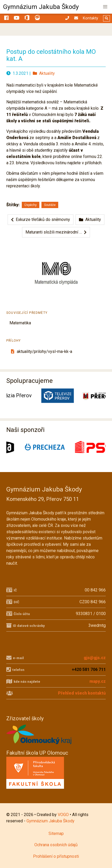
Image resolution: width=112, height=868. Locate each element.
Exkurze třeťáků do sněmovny (41, 219)
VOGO (63, 815)
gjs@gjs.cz (95, 658)
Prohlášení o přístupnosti (56, 856)
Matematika (20, 323)
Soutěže (50, 205)
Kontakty (90, 18)
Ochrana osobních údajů (56, 845)
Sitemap (56, 833)
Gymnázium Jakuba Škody (41, 7)
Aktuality (44, 73)
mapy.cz (98, 681)
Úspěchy (31, 205)
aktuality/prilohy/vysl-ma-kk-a (41, 351)
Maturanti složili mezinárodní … (56, 232)
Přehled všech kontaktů (82, 693)
